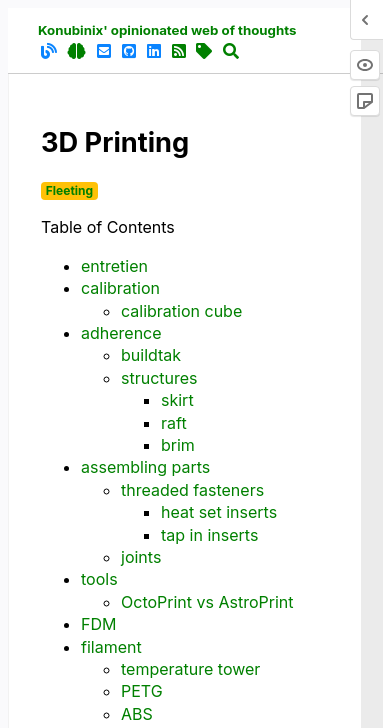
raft (174, 423)
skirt (177, 400)
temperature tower (190, 669)
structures (159, 378)
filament (111, 647)
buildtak (151, 355)
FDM (98, 624)
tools (99, 579)
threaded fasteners (192, 490)
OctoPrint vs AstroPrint (207, 602)
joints (141, 557)
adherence (121, 333)
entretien (114, 266)
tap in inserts (209, 535)
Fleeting (69, 190)
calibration (120, 288)
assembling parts (145, 467)
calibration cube (181, 311)
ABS (137, 714)
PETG (142, 691)
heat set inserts (219, 512)
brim (178, 445)
